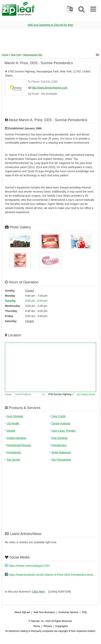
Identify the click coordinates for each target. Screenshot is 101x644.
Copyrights (62, 626)
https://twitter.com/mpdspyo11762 (29, 566)
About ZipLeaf (22, 612)
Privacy (48, 626)
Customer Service (68, 612)
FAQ (84, 612)
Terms (37, 626)
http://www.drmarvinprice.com (49, 88)
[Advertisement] (51, 42)
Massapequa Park (33, 55)
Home (5, 55)
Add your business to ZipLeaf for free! (50, 25)
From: (8, 395)
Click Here (38, 592)
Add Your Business (44, 612)
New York (16, 55)
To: (44, 395)
